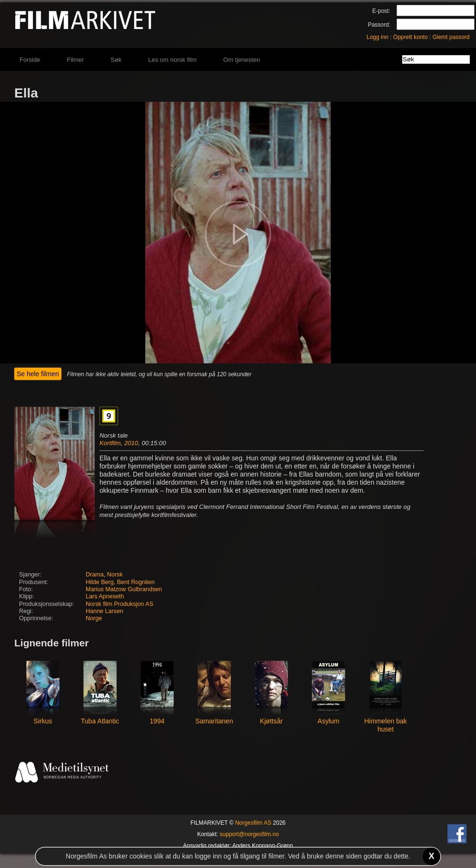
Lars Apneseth (105, 596)
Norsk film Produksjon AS (119, 604)
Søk (116, 60)
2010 (131, 443)
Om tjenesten (242, 60)
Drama (95, 575)
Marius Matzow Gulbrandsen (124, 589)
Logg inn (377, 37)
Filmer (75, 60)
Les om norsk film (172, 60)
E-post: (381, 11)
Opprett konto (411, 37)
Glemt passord (451, 37)
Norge (94, 618)
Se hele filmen (38, 374)
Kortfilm (110, 443)
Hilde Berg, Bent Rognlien (120, 582)
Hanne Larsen (104, 611)
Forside (30, 60)
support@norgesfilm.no (249, 834)
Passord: (379, 25)
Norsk (115, 575)
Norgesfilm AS (253, 823)
